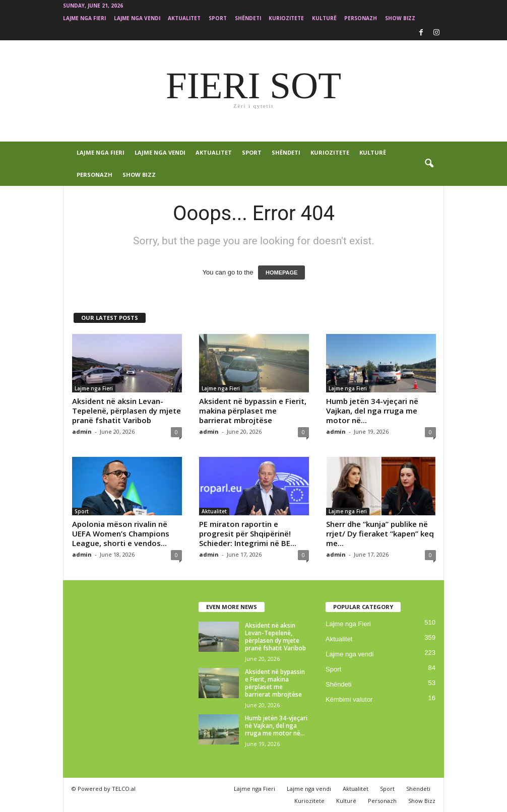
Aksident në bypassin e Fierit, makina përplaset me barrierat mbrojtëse (253, 411)
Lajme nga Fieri (84, 18)
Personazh (361, 18)
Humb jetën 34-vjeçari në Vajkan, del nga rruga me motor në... (372, 411)
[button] (429, 164)
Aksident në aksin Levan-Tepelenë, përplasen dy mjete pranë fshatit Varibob (126, 411)
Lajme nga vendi (137, 18)
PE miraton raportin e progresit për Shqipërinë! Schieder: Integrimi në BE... (248, 533)
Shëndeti (248, 18)
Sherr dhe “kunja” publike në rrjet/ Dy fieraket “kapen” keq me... (380, 533)
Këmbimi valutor (349, 699)
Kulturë (324, 18)
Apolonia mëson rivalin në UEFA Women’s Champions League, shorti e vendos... (121, 533)
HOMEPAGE (281, 273)
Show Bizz (400, 18)
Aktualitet (184, 18)
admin (82, 431)
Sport (218, 18)
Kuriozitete (286, 18)
